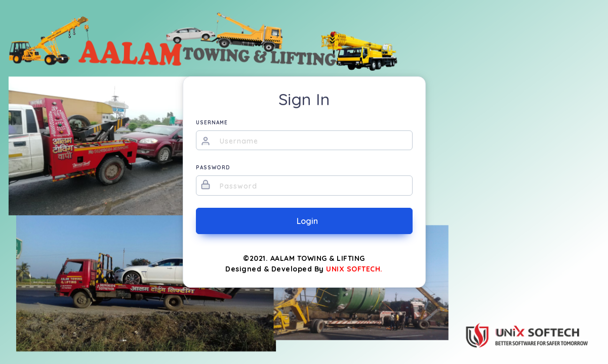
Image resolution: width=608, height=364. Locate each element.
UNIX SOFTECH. (354, 269)
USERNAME (212, 123)
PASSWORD (213, 168)
